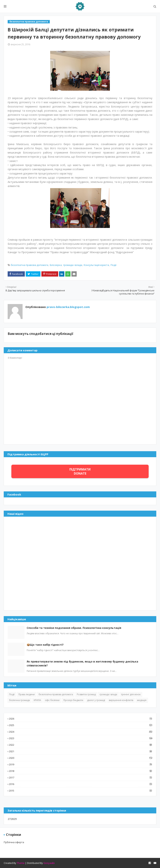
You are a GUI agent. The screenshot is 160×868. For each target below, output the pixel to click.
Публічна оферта (14, 842)
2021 (81, 751)
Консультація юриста (96, 265)
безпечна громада (19, 700)
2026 (81, 719)
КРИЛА (37, 700)
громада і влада (73, 265)
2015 (81, 791)
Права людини (27, 694)
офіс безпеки (52, 700)
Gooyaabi (49, 863)
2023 (81, 738)
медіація (142, 700)
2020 (81, 758)
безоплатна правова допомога (30, 265)
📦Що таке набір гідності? (45, 645)
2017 (81, 777)
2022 (81, 745)
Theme (21, 863)
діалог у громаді (96, 700)
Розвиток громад (86, 694)
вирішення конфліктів (121, 700)
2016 (81, 784)
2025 (81, 725)
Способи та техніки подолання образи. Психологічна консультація (74, 628)
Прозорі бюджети (73, 700)
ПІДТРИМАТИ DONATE (80, 471)
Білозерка (56, 265)
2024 (81, 732)
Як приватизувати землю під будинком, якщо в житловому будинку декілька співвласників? (82, 663)
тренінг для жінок (131, 694)
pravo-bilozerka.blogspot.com (68, 307)
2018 (81, 771)
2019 (81, 764)
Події (113, 265)
